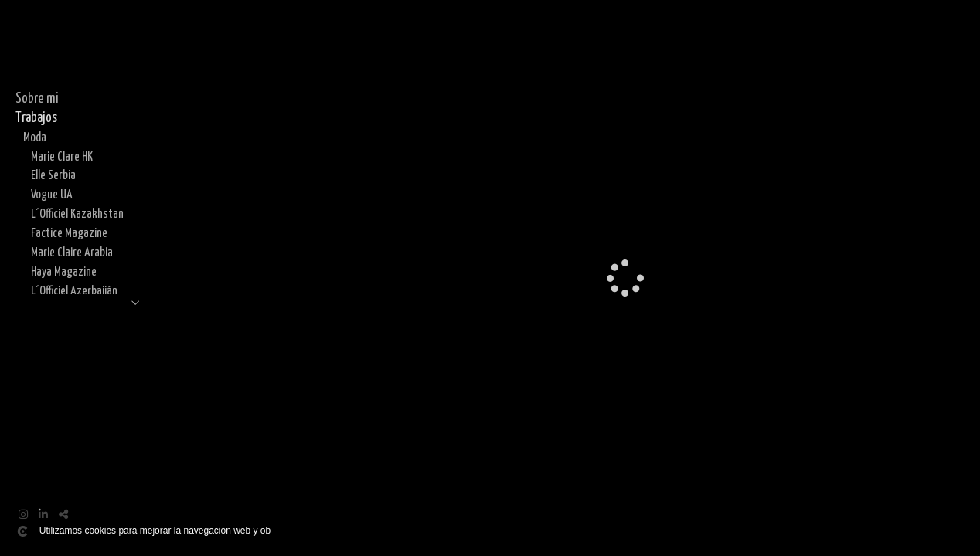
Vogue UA (52, 195)
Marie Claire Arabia (72, 253)
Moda (35, 137)
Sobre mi (37, 99)
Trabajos (36, 118)
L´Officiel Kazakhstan (77, 214)
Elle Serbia (53, 175)
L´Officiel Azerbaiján (74, 291)
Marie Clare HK (62, 157)
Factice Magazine (69, 233)
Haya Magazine (64, 272)
